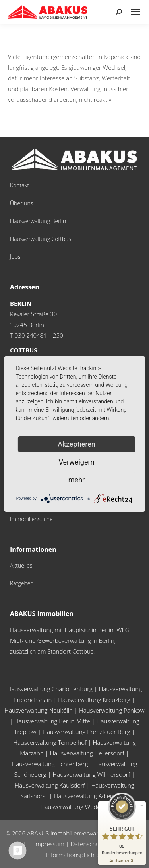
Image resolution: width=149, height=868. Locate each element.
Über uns (21, 203)
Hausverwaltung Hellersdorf (87, 753)
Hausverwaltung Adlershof (89, 796)
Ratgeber (21, 583)
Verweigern (76, 462)
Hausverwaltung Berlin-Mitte (52, 721)
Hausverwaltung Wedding (75, 807)
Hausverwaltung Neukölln (39, 710)
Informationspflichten (74, 855)
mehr (76, 480)
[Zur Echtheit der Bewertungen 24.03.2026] (122, 860)
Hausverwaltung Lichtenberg (50, 764)
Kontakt (19, 185)
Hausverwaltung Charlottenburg (50, 689)
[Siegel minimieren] (142, 805)
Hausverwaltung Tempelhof (50, 742)
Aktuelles (21, 565)
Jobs (15, 257)
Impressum (49, 844)
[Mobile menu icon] (135, 12)
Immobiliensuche (31, 519)
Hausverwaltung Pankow (112, 710)
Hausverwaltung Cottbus (41, 239)
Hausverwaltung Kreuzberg (94, 700)
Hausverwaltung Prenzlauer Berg (86, 732)
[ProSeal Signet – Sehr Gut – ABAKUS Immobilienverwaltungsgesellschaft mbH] (122, 824)
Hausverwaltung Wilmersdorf (92, 774)
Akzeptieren (76, 444)
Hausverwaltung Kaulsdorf (50, 785)
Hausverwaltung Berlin (38, 221)
